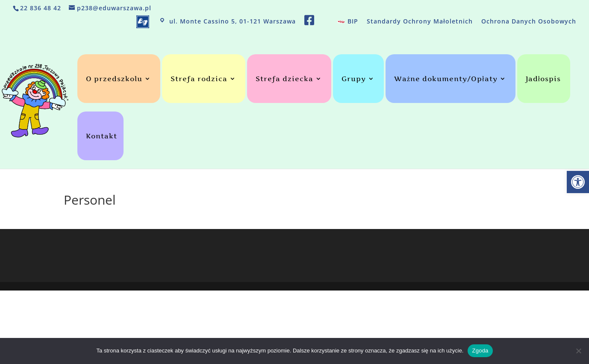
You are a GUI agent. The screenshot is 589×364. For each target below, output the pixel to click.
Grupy (354, 79)
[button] (578, 182)
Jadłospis (543, 79)
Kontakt (102, 136)
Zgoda (480, 351)
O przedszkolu (114, 79)
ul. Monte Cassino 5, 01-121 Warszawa (227, 22)
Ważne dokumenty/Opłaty (446, 79)
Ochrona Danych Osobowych (529, 22)
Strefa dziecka (284, 79)
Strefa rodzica (199, 79)
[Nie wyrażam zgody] (578, 351)
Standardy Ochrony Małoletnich (420, 22)
